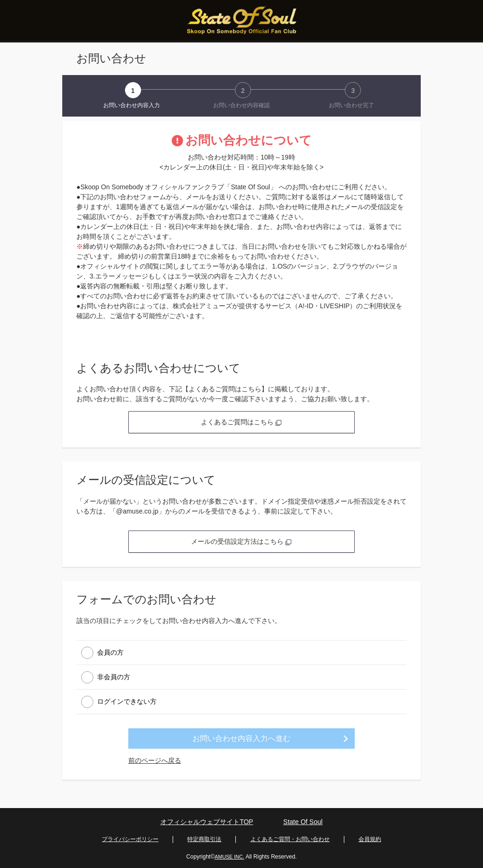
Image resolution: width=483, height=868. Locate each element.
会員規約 (370, 838)
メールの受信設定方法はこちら (241, 541)
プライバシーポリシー (130, 838)
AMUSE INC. (229, 854)
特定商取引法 (204, 838)
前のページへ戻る (155, 760)
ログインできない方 (127, 701)
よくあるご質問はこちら (241, 422)
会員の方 (110, 652)
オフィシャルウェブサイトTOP (207, 822)
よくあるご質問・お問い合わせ (290, 838)
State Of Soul (303, 822)
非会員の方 (114, 676)
